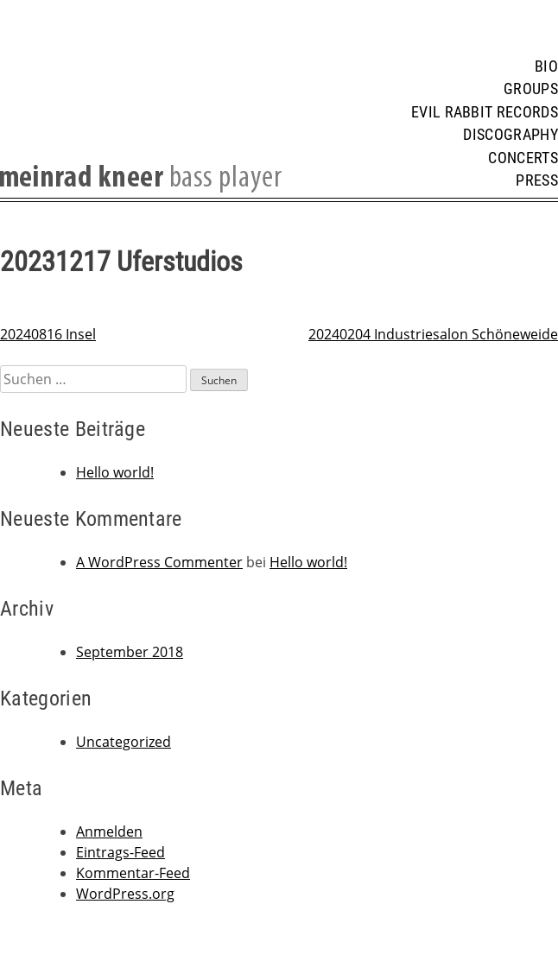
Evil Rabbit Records (485, 112)
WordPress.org (125, 894)
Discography (510, 135)
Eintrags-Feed (120, 852)
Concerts (523, 158)
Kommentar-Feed (133, 873)
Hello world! (115, 472)
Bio (546, 66)
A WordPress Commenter (159, 562)
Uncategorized (124, 742)
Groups (531, 89)
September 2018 (130, 652)
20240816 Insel (48, 334)
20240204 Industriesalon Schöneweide (433, 334)
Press (537, 180)
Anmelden (109, 831)
